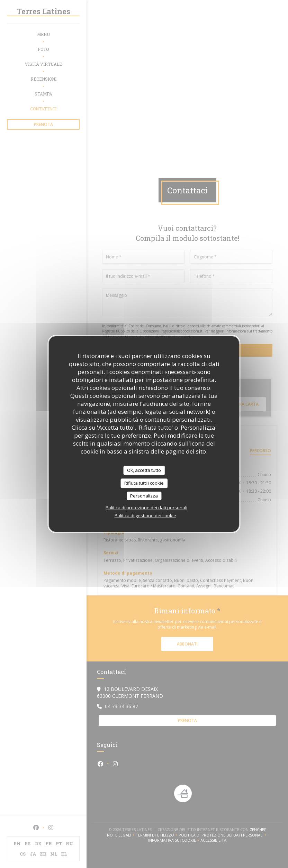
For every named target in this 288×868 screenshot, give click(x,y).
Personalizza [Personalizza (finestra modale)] (144, 496)
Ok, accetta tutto (144, 470)
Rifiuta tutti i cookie (144, 483)
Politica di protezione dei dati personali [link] (146, 508)
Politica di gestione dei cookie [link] (145, 515)
